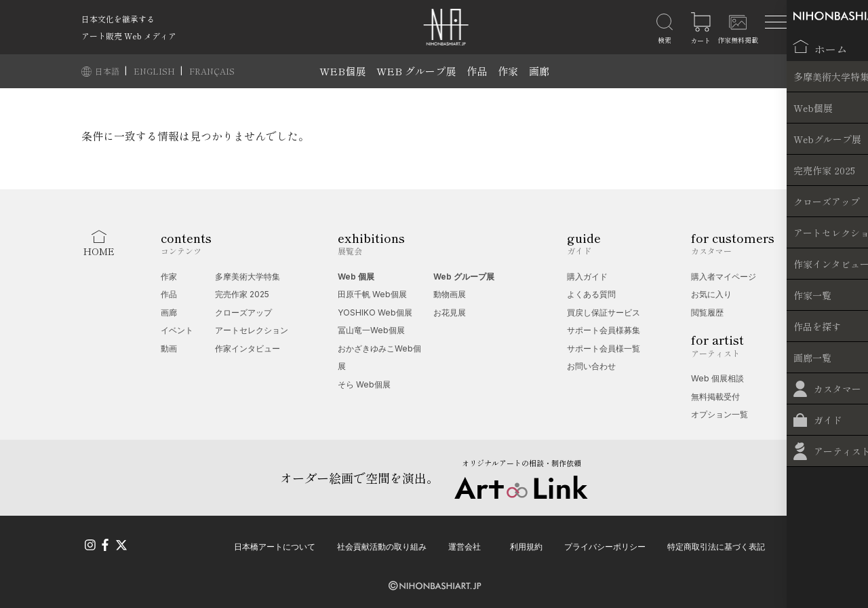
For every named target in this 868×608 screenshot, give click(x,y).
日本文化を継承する (118, 19)
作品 (477, 71)
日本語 (108, 71)
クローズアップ (243, 312)
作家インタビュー (248, 348)
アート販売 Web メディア (129, 36)
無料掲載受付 (715, 397)
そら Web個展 (364, 384)
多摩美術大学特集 (248, 277)
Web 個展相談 (717, 378)
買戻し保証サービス (604, 312)
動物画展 (450, 294)
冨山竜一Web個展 (371, 330)
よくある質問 (591, 294)
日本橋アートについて (275, 545)
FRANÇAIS (212, 71)
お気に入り (711, 294)
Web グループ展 (464, 277)
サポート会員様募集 (604, 330)
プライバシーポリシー (605, 545)
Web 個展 (356, 277)
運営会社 (465, 545)
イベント (177, 330)
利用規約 (526, 545)
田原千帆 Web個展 (372, 294)
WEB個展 (342, 71)
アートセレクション (252, 330)
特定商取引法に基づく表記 (716, 545)
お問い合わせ (591, 366)
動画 (169, 348)
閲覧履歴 (707, 312)
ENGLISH (155, 71)
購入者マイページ (724, 277)
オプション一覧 (719, 414)
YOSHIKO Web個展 (375, 312)
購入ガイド (587, 277)
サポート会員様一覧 (604, 348)
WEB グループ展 (416, 71)
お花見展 (450, 312)
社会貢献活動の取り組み (382, 545)
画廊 (539, 71)
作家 (508, 71)
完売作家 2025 (242, 294)
